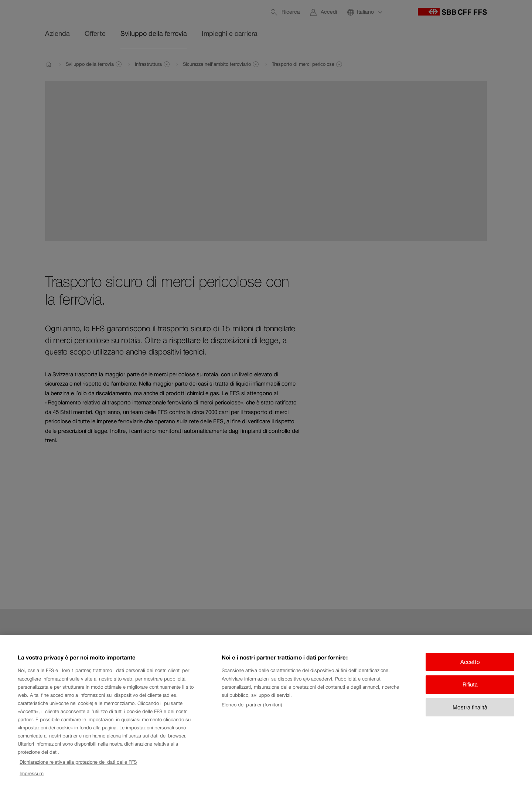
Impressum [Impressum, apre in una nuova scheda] (32, 779)
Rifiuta (470, 690)
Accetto (470, 667)
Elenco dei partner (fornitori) (252, 711)
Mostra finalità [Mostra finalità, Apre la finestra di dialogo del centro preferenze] (470, 713)
